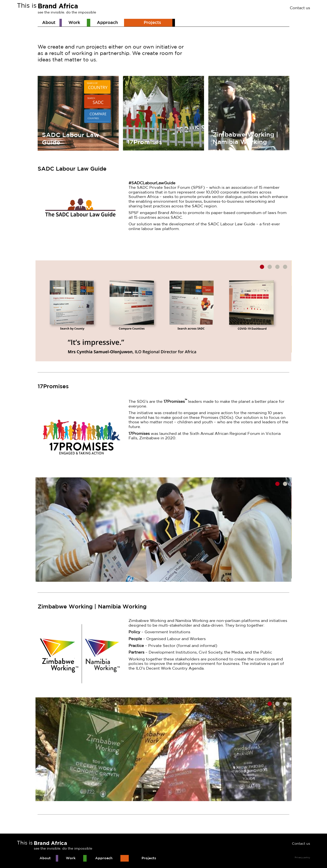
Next (295, 311)
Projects (152, 23)
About (49, 23)
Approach (107, 23)
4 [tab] (285, 267)
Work (74, 23)
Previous (32, 311)
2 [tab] (270, 267)
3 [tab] (277, 267)
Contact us (300, 8)
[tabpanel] (163, 311)
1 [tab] (262, 267)
